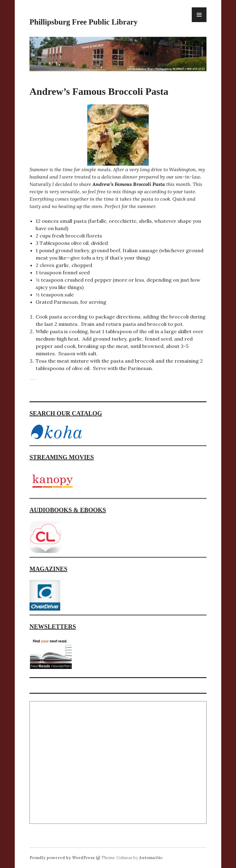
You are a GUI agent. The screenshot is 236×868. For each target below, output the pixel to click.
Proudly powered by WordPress (62, 858)
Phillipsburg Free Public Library (84, 22)
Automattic (151, 858)
